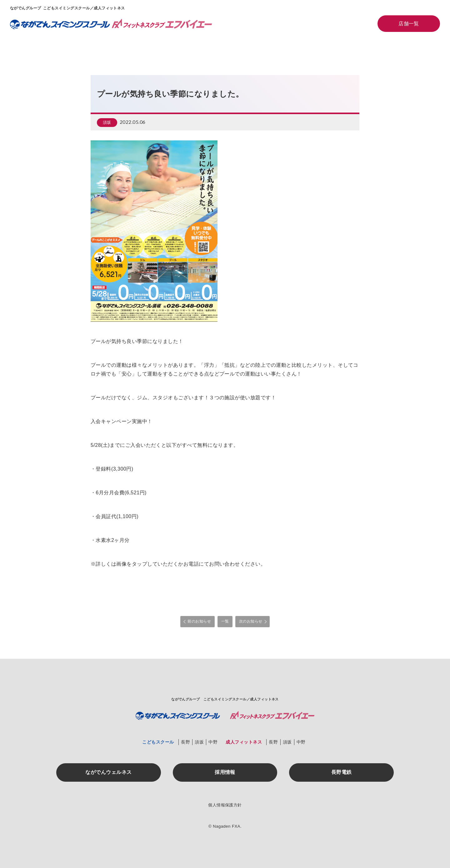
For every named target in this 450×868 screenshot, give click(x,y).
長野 (185, 742)
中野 (213, 742)
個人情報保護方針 (225, 805)
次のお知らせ (251, 621)
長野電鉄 (342, 772)
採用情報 (225, 772)
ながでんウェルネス (108, 772)
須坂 (107, 123)
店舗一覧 (409, 24)
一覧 (225, 621)
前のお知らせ (199, 621)
